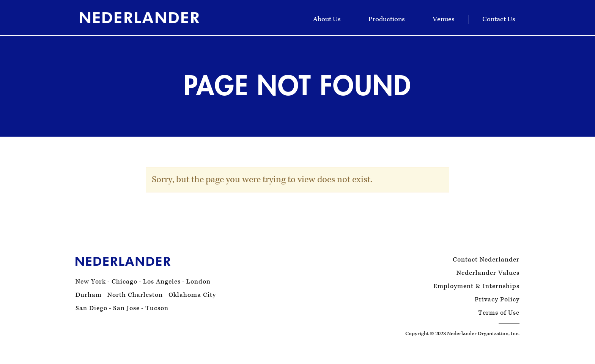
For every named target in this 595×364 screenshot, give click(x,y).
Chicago (124, 282)
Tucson (157, 308)
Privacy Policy (497, 300)
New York (91, 282)
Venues (444, 19)
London (198, 282)
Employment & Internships (476, 286)
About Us (327, 19)
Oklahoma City (192, 295)
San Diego (91, 308)
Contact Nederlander (486, 260)
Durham (89, 295)
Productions (387, 19)
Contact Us (499, 19)
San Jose (126, 308)
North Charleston (135, 295)
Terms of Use (499, 313)
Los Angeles (162, 282)
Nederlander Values (488, 273)
